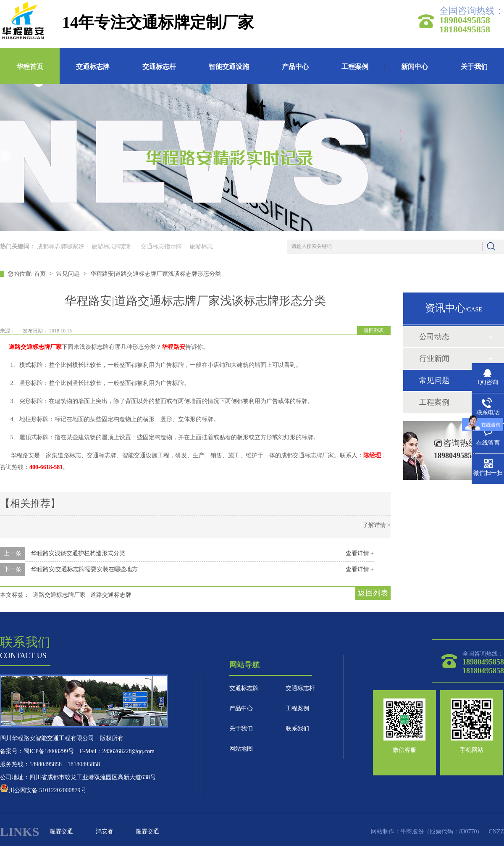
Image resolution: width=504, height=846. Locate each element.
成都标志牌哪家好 (60, 246)
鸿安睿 (105, 832)
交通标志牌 (93, 67)
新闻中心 (415, 67)
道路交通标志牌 (111, 595)
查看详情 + (360, 553)
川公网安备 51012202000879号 (43, 790)
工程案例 (355, 67)
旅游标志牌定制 (112, 246)
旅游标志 (201, 246)
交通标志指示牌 (161, 246)
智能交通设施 (229, 67)
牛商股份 (412, 832)
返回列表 (374, 330)
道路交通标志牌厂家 (59, 595)
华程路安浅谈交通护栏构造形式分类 (78, 553)
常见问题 (69, 274)
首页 (41, 274)
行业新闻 (434, 358)
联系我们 (297, 729)
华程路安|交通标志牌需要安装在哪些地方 (85, 569)
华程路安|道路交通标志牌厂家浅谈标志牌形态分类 (156, 274)
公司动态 (434, 337)
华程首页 (30, 67)
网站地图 (241, 749)
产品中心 (295, 67)
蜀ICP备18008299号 (49, 751)
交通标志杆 (159, 67)
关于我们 (474, 67)
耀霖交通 (61, 832)
